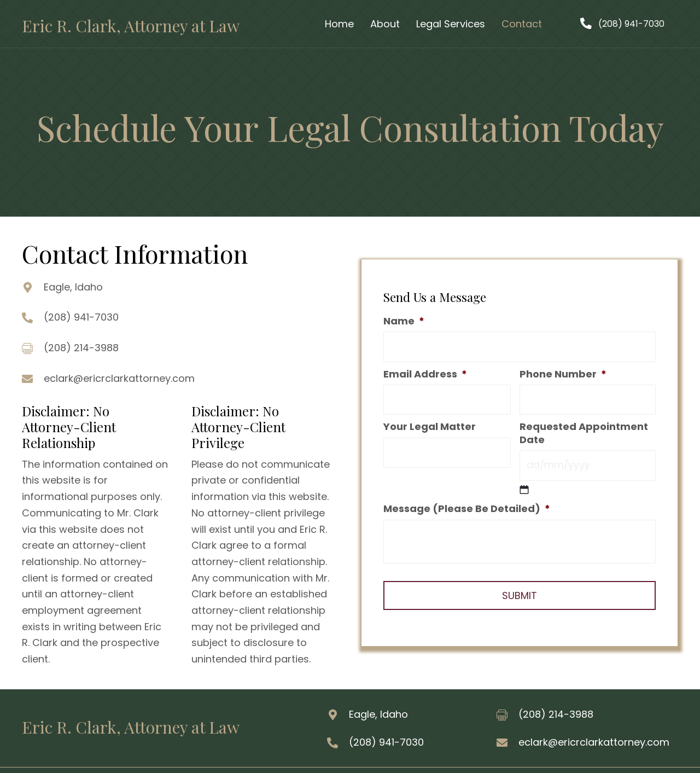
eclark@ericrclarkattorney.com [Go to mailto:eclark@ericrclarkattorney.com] (119, 378)
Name (404, 324)
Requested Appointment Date (584, 432)
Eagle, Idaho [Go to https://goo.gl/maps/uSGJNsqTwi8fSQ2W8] (73, 287)
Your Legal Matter (430, 426)
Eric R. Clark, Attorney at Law (131, 26)
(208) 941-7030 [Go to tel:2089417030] (81, 317)
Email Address (425, 375)
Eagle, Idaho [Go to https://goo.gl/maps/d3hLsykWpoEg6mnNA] (378, 714)
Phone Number (563, 375)
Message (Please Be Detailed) (467, 506)
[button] (622, 24)
